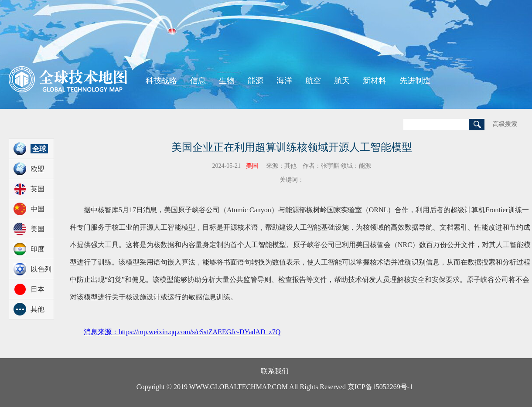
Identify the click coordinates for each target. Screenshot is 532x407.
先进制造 (415, 81)
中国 (38, 209)
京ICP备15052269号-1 (380, 387)
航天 (342, 81)
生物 (227, 81)
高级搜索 (505, 124)
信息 (198, 81)
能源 (256, 81)
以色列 (41, 269)
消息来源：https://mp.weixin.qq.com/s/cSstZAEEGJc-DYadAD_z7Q (182, 332)
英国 (38, 189)
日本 (38, 289)
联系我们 (275, 371)
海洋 (284, 81)
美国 (38, 229)
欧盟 (38, 169)
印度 (38, 249)
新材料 (375, 81)
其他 (38, 309)
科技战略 (161, 81)
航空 (313, 81)
